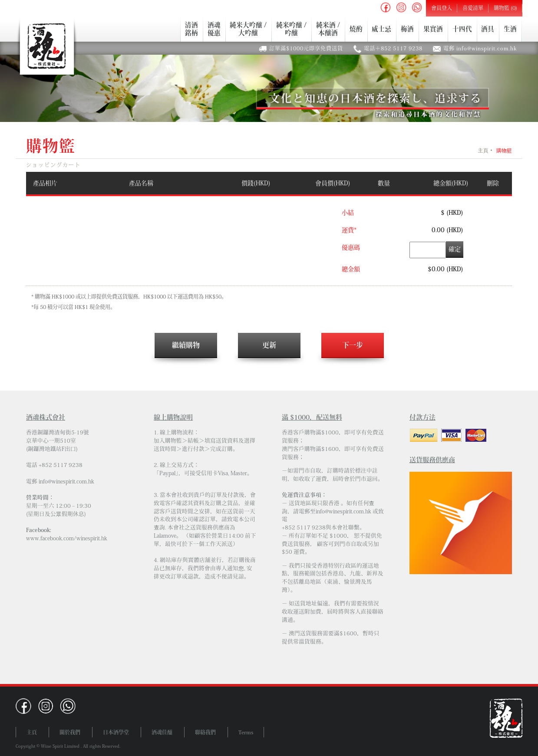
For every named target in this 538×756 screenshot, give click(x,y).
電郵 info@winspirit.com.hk (480, 48)
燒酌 (356, 29)
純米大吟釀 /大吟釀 (248, 29)
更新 (269, 345)
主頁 (483, 151)
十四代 (462, 29)
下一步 (353, 345)
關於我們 (70, 732)
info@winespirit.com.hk (66, 482)
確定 (455, 249)
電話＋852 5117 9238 (393, 48)
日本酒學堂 (116, 732)
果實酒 (433, 29)
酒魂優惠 (214, 29)
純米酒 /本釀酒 (328, 29)
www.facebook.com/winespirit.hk (67, 538)
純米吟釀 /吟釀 (291, 29)
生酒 (510, 29)
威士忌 (381, 29)
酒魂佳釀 (162, 732)
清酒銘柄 (191, 29)
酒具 (488, 29)
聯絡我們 (205, 732)
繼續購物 (186, 345)
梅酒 (407, 29)
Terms (246, 732)
